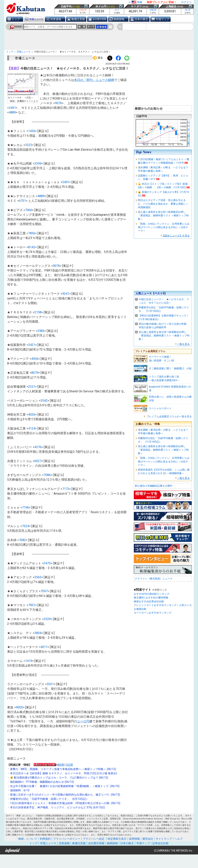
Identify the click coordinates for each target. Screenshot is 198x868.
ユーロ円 (83, 721)
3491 (12, 108)
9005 (19, 707)
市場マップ (162, 19)
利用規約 (45, 839)
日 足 (189, 140)
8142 (32, 247)
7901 (32, 605)
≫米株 (135, 2)
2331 (32, 387)
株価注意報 (78, 19)
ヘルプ (178, 839)
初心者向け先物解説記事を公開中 (154, 486)
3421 (32, 345)
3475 (47, 563)
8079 (35, 373)
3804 (38, 633)
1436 (32, 131)
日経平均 (66, 6)
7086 (47, 475)
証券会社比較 (160, 843)
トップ (16, 19)
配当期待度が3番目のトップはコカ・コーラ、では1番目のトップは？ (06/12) (61, 778)
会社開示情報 (99, 19)
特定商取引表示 (117, 839)
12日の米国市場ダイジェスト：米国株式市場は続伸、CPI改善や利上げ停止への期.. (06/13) (65, 803)
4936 (35, 359)
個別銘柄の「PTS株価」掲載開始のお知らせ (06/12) (42, 782)
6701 (22, 201)
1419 (29, 661)
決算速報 (56, 19)
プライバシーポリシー (67, 839)
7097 (44, 591)
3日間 (69, 765)
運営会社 (148, 839)
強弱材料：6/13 (20, 790)
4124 (32, 428)
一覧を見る (183, 344)
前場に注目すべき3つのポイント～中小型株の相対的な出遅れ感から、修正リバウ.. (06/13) (65, 795)
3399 (38, 164)
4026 (32, 415)
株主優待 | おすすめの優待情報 (151, 598)
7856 (32, 233)
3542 (44, 401)
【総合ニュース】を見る (176, 236)
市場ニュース (36, 19)
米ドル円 (101, 6)
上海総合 (171, 6)
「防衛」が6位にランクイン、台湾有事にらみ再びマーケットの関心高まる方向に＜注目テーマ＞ (164, 227)
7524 (26, 526)
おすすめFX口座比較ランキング (152, 594)
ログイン (186, 2)
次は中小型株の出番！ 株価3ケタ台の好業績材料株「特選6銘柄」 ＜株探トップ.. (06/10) (65, 786)
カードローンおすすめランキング (153, 613)
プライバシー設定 (94, 839)
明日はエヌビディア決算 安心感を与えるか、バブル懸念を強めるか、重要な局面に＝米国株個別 (163, 204)
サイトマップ (164, 839)
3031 (50, 684)
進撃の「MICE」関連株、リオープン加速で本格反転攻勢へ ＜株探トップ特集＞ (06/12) (63, 769)
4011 (44, 647)
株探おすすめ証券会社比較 (149, 601)
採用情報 (134, 839)
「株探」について (26, 839)
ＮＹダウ (136, 6)
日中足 (189, 126)
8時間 (61, 765)
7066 (29, 210)
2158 (38, 312)
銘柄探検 (119, 19)
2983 (41, 331)
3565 (38, 577)
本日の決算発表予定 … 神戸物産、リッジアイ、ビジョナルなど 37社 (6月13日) (58, 807)
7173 (66, 489)
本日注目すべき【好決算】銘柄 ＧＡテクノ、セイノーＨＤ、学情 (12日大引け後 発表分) (64, 773)
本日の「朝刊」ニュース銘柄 (94, 80)
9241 (66, 294)
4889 (12, 112)
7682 (22, 540)
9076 (58, 103)
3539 (47, 619)
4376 (38, 447)
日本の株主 (141, 19)
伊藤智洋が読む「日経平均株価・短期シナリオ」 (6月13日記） (49, 799)
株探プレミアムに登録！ (162, 2)
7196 (26, 507)
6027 (38, 461)
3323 (29, 145)
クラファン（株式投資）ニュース (154, 579)
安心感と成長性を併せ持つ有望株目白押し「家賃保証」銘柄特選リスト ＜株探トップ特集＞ (163, 215)
